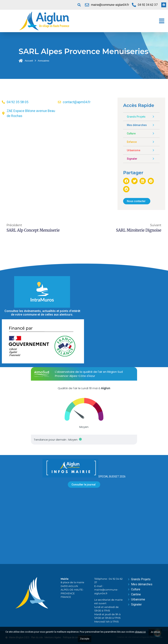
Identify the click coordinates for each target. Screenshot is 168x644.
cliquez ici (140, 632)
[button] (79, 5)
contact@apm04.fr (77, 102)
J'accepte (85, 639)
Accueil (29, 61)
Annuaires (43, 61)
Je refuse (155, 632)
